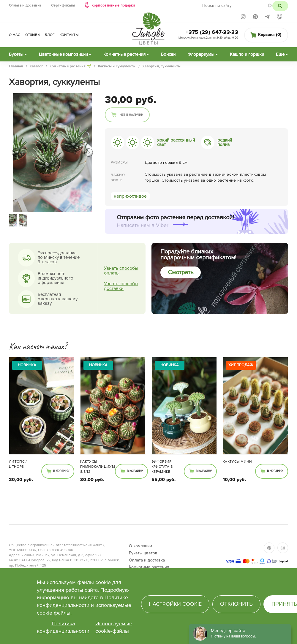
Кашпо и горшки (247, 54)
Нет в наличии (131, 115)
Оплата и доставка (25, 5)
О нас (15, 35)
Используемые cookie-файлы (114, 627)
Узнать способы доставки (121, 286)
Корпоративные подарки (113, 5)
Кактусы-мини (237, 462)
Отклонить (236, 604)
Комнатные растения (124, 54)
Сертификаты (63, 5)
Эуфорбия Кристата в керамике (162, 467)
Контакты (69, 35)
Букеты (16, 54)
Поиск (280, 6)
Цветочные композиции (63, 54)
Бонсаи (168, 54)
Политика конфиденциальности (63, 627)
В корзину (61, 471)
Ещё (280, 54)
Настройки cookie (175, 604)
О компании (140, 546)
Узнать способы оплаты (121, 271)
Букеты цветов (143, 553)
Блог (50, 35)
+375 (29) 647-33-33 (212, 32)
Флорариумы (201, 54)
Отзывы (33, 35)
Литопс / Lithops (18, 464)
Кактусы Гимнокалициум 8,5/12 (98, 467)
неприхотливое (130, 196)
